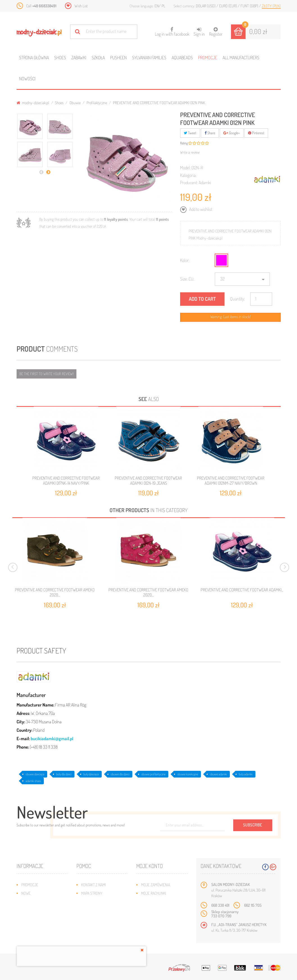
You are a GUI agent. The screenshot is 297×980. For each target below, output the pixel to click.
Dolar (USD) (206, 6)
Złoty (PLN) (271, 6)
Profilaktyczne (97, 103)
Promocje (208, 58)
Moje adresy (152, 902)
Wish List (81, 6)
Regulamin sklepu (96, 918)
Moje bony (150, 918)
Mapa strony (92, 893)
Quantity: (237, 299)
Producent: (189, 183)
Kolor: (185, 260)
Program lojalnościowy (42, 910)
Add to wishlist (200, 209)
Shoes (60, 58)
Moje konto (149, 866)
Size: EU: (187, 279)
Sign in (199, 32)
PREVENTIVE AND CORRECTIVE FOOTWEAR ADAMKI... (242, 590)
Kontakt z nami (94, 885)
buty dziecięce (91, 774)
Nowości (27, 79)
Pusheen (118, 58)
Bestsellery (32, 902)
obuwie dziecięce (35, 774)
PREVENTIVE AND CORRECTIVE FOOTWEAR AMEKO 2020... (55, 592)
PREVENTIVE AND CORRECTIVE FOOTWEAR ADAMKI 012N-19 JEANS (148, 481)
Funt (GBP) (250, 6)
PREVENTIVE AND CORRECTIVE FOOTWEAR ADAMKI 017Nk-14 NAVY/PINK (66, 481)
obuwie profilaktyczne (153, 774)
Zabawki (79, 58)
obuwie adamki (218, 774)
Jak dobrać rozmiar (98, 910)
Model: (185, 168)
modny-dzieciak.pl (33, 103)
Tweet (190, 133)
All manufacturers (241, 58)
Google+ (232, 133)
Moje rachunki (154, 893)
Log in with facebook (172, 30)
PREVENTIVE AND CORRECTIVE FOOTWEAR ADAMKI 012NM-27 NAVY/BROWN (231, 481)
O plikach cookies (36, 918)
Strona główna (34, 58)
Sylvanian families (149, 58)
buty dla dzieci (64, 774)
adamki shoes (33, 781)
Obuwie (75, 103)
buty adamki (246, 774)
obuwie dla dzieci (120, 774)
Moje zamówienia (156, 885)
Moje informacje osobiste (164, 910)
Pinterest (256, 133)
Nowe (26, 893)
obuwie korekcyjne (188, 774)
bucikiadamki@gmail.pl (52, 739)
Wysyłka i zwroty (96, 902)
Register (216, 32)
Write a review (190, 152)
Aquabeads (182, 58)
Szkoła (98, 58)
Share (210, 133)
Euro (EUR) (228, 6)
